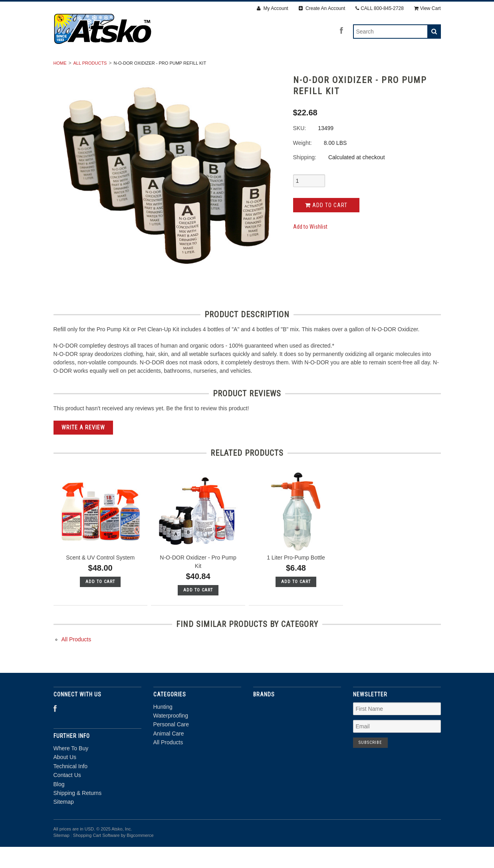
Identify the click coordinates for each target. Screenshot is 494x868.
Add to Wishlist (310, 248)
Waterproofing (182, 67)
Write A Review (83, 449)
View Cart (428, 8)
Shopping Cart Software (96, 857)
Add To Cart (100, 603)
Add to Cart (326, 226)
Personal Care (243, 67)
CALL (380, 8)
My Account (272, 8)
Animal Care (300, 67)
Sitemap (64, 823)
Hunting (131, 67)
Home (60, 84)
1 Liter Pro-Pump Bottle (296, 579)
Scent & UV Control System (100, 579)
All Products (355, 67)
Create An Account (322, 8)
